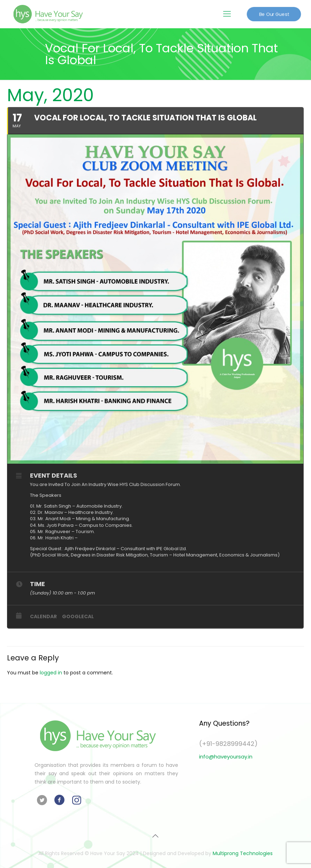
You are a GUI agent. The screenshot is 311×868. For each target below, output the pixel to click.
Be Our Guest (274, 14)
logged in (51, 673)
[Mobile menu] (227, 14)
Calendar (43, 616)
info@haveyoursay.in (226, 757)
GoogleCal (78, 616)
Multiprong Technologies (243, 853)
